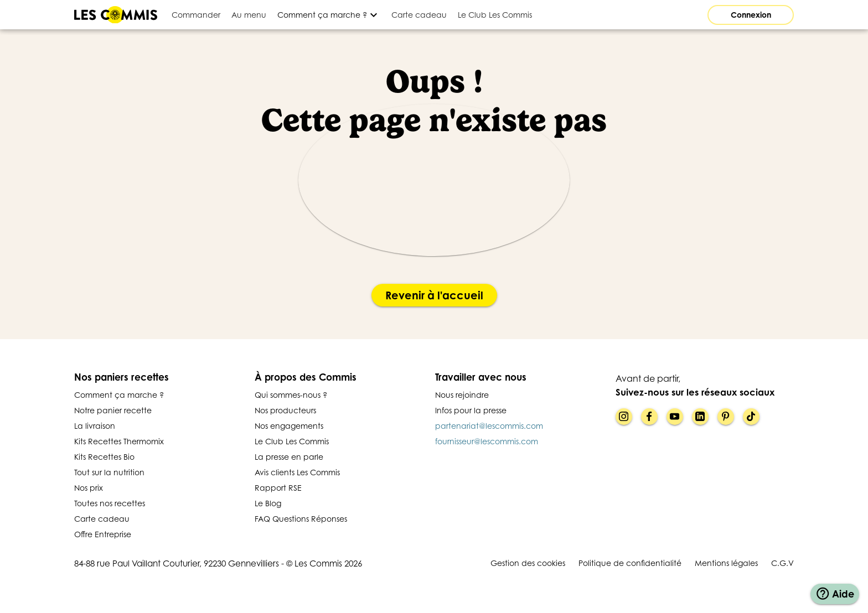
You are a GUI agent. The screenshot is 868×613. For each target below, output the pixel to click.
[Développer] (329, 15)
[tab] (196, 15)
